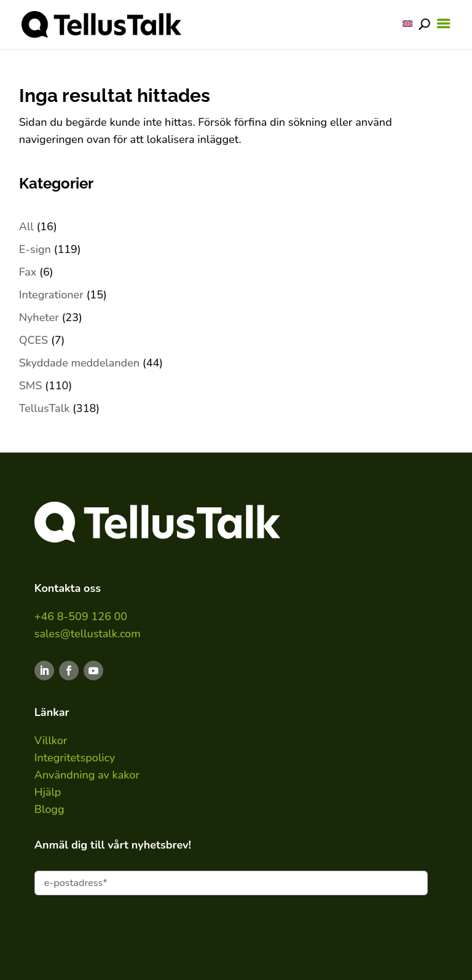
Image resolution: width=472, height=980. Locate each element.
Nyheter (39, 317)
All (26, 227)
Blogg (49, 809)
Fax (28, 272)
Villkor (51, 741)
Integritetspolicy (75, 758)
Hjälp (48, 792)
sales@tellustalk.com (88, 634)
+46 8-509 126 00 (81, 616)
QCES (34, 340)
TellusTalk (45, 408)
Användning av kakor (87, 775)
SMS (31, 386)
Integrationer (51, 295)
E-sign (35, 249)
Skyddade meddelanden (79, 363)
